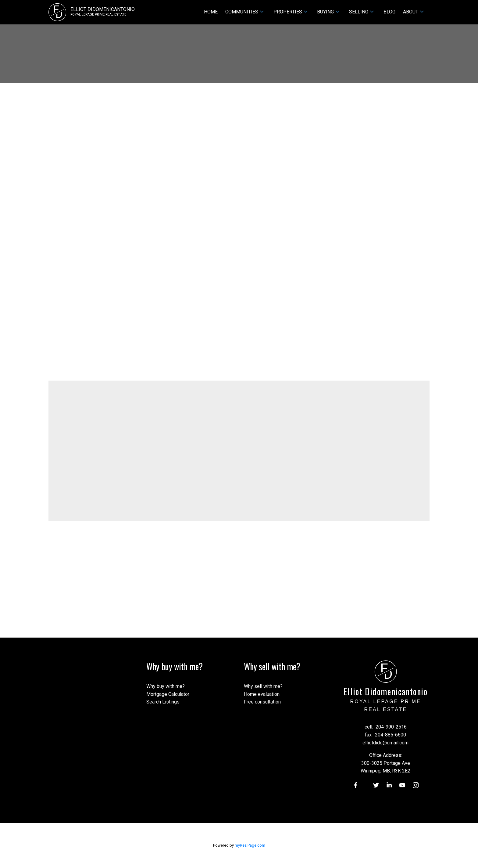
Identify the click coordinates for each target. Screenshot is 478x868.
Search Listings (163, 702)
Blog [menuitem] (389, 12)
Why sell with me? (263, 686)
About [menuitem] (411, 12)
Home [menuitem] (211, 12)
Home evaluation (262, 694)
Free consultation (262, 702)
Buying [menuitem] (325, 12)
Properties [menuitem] (288, 12)
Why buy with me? (166, 686)
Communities (242, 12)
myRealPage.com (250, 845)
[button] (355, 785)
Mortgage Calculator (168, 694)
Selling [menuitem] (359, 12)
